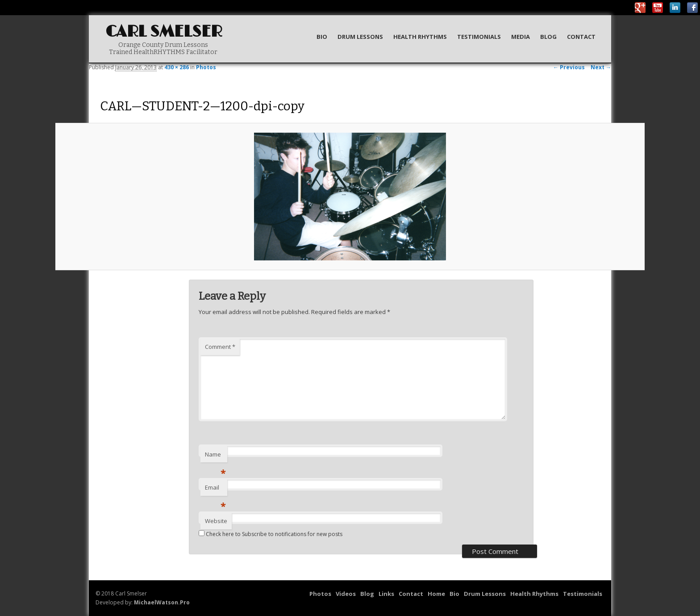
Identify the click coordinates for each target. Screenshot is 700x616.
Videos (346, 594)
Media (521, 37)
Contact (581, 37)
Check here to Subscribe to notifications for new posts (271, 534)
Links (386, 594)
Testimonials (479, 37)
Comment (220, 347)
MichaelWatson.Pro (162, 602)
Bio (322, 37)
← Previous (569, 67)
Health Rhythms (420, 37)
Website (216, 521)
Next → (601, 67)
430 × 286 (177, 67)
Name (215, 457)
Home (436, 594)
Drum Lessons (360, 37)
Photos (206, 67)
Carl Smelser (164, 32)
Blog (548, 37)
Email (215, 490)
